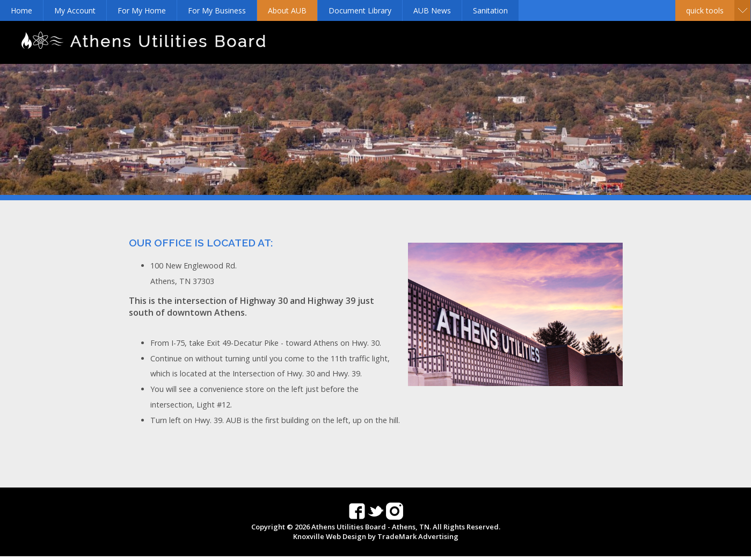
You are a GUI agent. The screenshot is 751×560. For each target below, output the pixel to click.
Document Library (360, 10)
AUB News (432, 10)
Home (21, 10)
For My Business (217, 10)
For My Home (142, 10)
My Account (75, 10)
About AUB (287, 10)
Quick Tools (705, 10)
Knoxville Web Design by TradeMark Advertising (376, 536)
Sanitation (490, 10)
